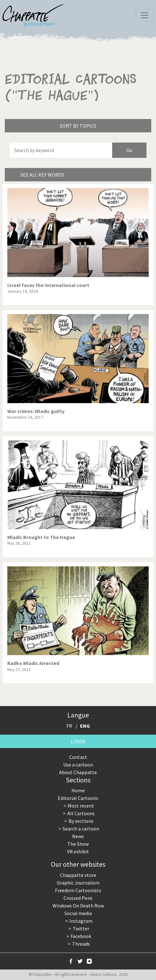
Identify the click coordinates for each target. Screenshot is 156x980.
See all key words (42, 175)
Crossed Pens (78, 898)
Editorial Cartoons (78, 798)
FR (69, 726)
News (78, 836)
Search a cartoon (81, 829)
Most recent (81, 806)
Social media (78, 913)
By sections (81, 821)
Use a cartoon (78, 765)
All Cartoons (81, 813)
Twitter (81, 928)
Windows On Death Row (78, 906)
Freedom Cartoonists (78, 890)
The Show (78, 844)
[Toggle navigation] (145, 15)
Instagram (81, 921)
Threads (81, 944)
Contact (78, 757)
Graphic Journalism (78, 883)
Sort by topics (78, 126)
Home (78, 790)
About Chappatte (78, 772)
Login (78, 741)
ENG (85, 726)
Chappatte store (78, 875)
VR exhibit (78, 851)
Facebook (81, 936)
